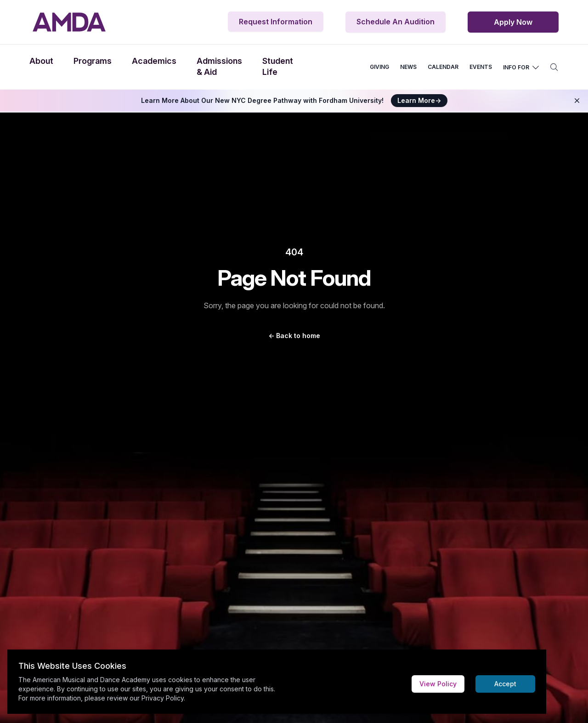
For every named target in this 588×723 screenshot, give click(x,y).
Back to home (294, 336)
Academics (154, 61)
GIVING (379, 67)
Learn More (419, 100)
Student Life (278, 66)
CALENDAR (443, 67)
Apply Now (513, 22)
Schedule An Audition (396, 22)
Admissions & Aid (219, 66)
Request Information (276, 22)
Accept (505, 684)
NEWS (408, 67)
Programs (93, 61)
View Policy (438, 684)
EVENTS (481, 67)
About (41, 61)
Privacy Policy (163, 698)
